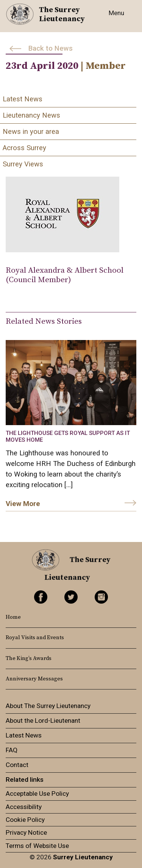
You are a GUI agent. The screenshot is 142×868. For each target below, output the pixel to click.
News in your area (31, 132)
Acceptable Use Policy (37, 793)
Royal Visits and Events (35, 638)
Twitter (71, 597)
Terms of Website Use (37, 846)
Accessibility (24, 807)
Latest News (23, 99)
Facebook (41, 597)
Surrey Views (23, 164)
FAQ (12, 750)
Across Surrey (24, 148)
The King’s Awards (29, 658)
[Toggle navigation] (118, 17)
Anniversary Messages (34, 679)
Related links (25, 779)
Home (13, 617)
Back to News (51, 48)
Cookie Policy (25, 820)
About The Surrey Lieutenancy (48, 706)
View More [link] (23, 504)
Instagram (101, 597)
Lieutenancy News (31, 115)
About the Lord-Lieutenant (43, 720)
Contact (17, 765)
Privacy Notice (26, 832)
